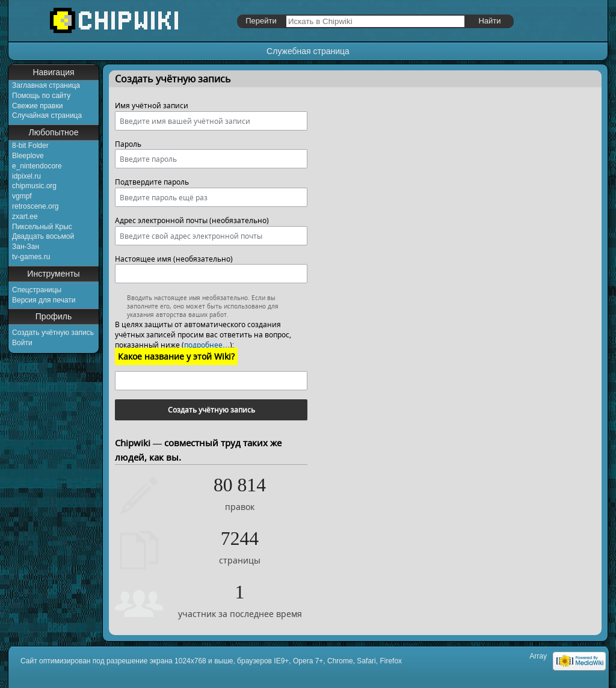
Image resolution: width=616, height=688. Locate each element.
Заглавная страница (46, 85)
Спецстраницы (37, 290)
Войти (22, 343)
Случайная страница (47, 115)
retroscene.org (35, 206)
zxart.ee (25, 217)
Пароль (128, 144)
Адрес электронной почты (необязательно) (192, 220)
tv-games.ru (31, 257)
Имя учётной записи (152, 106)
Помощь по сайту (41, 96)
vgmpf (22, 196)
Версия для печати (44, 300)
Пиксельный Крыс (42, 227)
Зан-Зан (26, 247)
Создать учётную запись (53, 333)
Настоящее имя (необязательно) (174, 259)
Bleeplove (28, 156)
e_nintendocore (37, 166)
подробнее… (207, 345)
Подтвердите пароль (152, 182)
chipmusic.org (34, 186)
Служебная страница (308, 51)
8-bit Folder (30, 146)
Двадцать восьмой (43, 236)
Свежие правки (37, 106)
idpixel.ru (26, 176)
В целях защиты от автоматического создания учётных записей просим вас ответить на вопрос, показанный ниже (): (203, 335)
